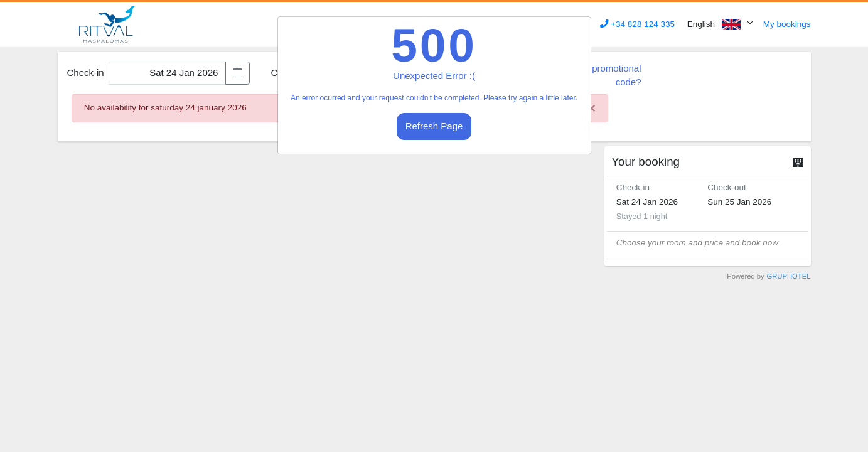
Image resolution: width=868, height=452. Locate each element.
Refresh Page (434, 126)
